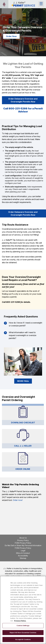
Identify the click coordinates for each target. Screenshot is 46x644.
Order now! (18, 500)
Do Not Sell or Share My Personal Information (23, 545)
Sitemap (23, 558)
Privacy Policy (23, 540)
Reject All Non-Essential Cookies (23, 633)
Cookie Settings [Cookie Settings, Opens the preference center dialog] (23, 625)
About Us (23, 538)
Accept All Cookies (23, 639)
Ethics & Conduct (23, 553)
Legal (23, 551)
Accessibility (23, 556)
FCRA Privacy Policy (23, 543)
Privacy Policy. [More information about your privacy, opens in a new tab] (20, 621)
